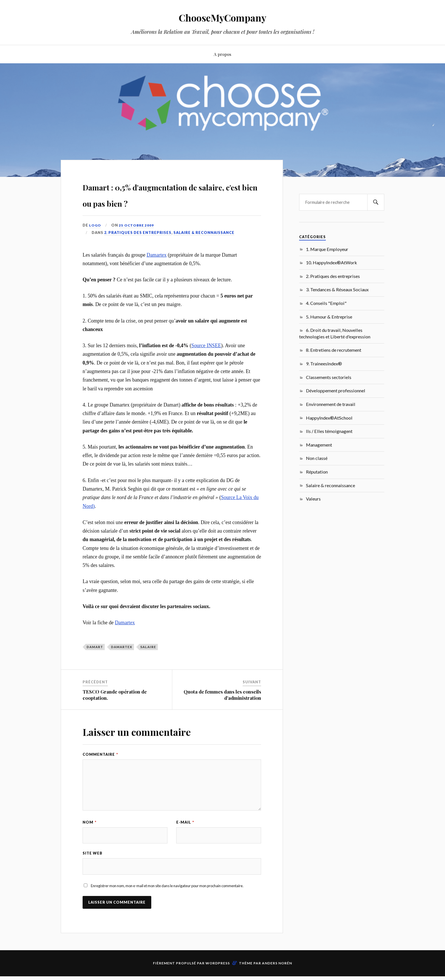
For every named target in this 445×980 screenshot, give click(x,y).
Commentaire (100, 771)
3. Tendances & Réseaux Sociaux (337, 289)
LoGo (95, 241)
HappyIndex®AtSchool (329, 418)
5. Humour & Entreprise (329, 317)
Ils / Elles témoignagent (329, 431)
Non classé (317, 458)
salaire (148, 663)
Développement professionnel (336, 390)
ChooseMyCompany (223, 17)
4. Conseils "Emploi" (326, 303)
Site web (93, 870)
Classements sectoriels (329, 377)
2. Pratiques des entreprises (138, 249)
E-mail (185, 838)
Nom (90, 838)
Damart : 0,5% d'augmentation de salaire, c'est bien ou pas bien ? (170, 202)
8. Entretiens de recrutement (334, 350)
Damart (95, 663)
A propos (222, 54)
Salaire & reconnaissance (204, 249)
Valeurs (313, 499)
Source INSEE (206, 362)
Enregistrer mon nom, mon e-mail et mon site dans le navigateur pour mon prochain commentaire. (167, 904)
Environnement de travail (331, 404)
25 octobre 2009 (138, 241)
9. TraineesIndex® (324, 364)
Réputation (317, 472)
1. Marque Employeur (327, 249)
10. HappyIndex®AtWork (331, 262)
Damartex (157, 271)
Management (319, 445)
